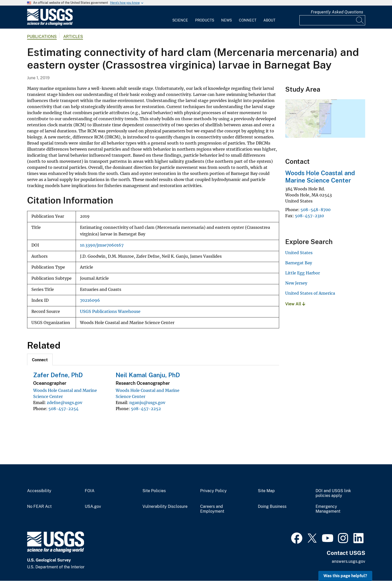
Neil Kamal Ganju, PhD (148, 375)
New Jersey (296, 283)
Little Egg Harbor (303, 273)
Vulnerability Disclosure (165, 507)
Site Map (266, 491)
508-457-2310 (309, 216)
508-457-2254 (63, 409)
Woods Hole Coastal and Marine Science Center (320, 177)
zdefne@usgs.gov (65, 403)
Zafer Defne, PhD (58, 375)
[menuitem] (180, 17)
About (269, 20)
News (226, 20)
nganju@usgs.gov (147, 403)
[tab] (40, 359)
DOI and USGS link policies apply (333, 493)
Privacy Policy (213, 491)
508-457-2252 (146, 409)
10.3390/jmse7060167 (102, 245)
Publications (42, 37)
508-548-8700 (315, 210)
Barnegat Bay (299, 263)
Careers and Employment (212, 509)
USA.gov (93, 507)
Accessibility (39, 491)
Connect (248, 20)
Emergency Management (328, 509)
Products (205, 20)
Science (180, 20)
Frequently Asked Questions (337, 12)
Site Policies (154, 491)
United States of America (310, 293)
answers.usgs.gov (348, 561)
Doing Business (272, 507)
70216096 (90, 300)
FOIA (90, 491)
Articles (73, 37)
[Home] (50, 24)
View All (295, 304)
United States (299, 253)
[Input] (332, 20)
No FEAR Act (39, 507)
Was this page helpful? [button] (345, 576)
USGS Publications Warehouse (110, 312)
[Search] (360, 20)
